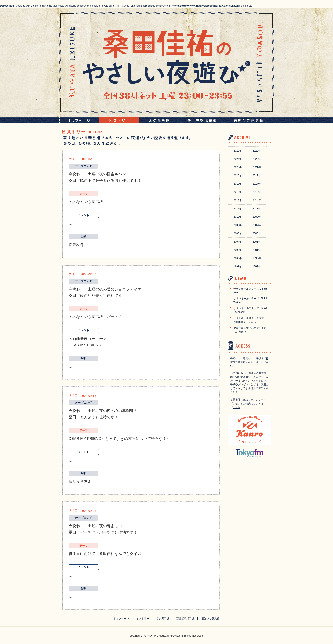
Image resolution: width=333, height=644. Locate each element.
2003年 (257, 242)
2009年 (257, 217)
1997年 (257, 267)
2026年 (238, 151)
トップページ (121, 619)
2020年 (238, 175)
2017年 (257, 184)
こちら (237, 407)
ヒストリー (143, 619)
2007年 (257, 225)
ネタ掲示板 (163, 619)
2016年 (238, 192)
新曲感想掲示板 (185, 619)
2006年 (238, 233)
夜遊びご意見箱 (210, 619)
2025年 (257, 151)
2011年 (257, 209)
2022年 (238, 167)
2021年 (257, 167)
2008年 (238, 225)
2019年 (257, 175)
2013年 (257, 200)
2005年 (257, 233)
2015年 (257, 192)
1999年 (257, 258)
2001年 (257, 250)
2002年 (238, 250)
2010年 (238, 217)
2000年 (238, 258)
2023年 (257, 159)
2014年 (238, 200)
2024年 (238, 159)
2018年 (238, 184)
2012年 (238, 209)
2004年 (238, 242)
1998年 (238, 267)
